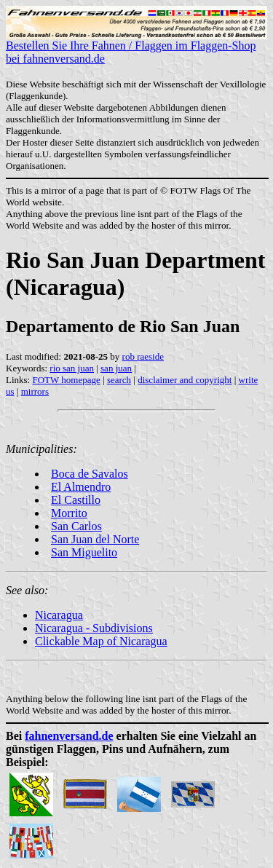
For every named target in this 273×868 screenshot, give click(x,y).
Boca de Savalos (90, 474)
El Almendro (81, 487)
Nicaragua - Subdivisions (94, 628)
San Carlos (76, 526)
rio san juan (72, 368)
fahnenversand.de (69, 736)
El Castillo (76, 500)
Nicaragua (59, 615)
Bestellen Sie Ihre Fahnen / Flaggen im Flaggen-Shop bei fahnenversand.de (136, 47)
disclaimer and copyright (185, 380)
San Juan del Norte (95, 539)
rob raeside (143, 356)
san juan (116, 368)
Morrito (69, 513)
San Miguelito (84, 552)
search (119, 380)
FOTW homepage (66, 380)
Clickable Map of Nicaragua (101, 641)
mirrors (35, 391)
